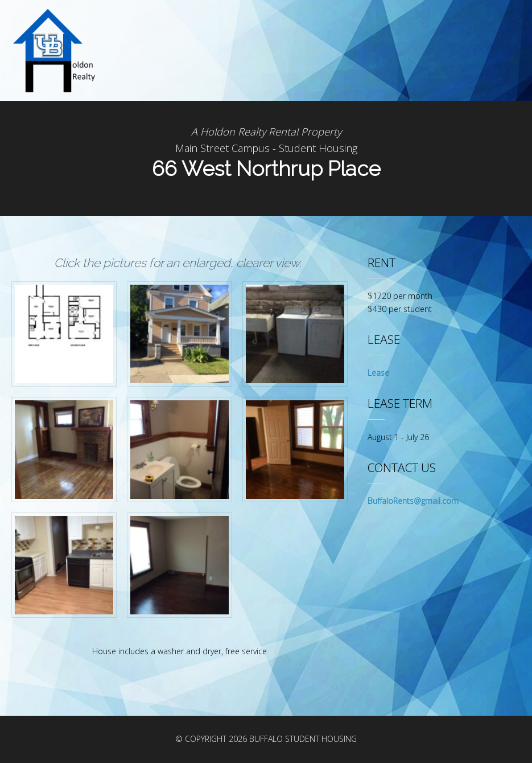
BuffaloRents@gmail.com (413, 501)
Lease (378, 373)
